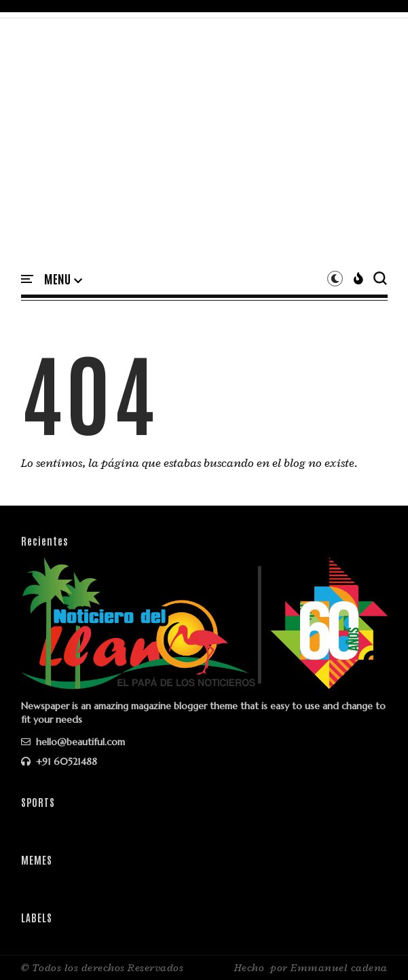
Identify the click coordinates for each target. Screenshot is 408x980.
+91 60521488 (59, 761)
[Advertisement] (204, 154)
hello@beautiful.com (73, 742)
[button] (63, 280)
